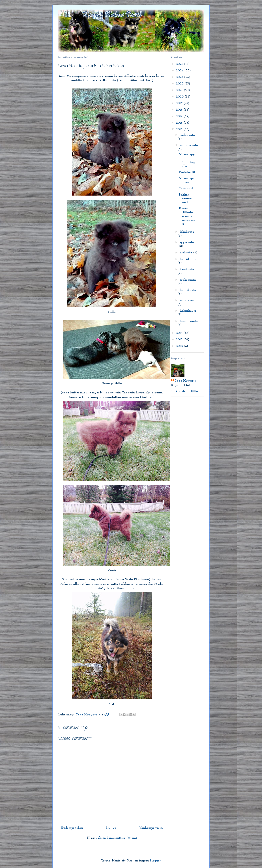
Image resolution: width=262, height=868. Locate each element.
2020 (180, 97)
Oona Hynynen (185, 381)
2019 (180, 103)
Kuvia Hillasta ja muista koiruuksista (187, 216)
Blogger (155, 861)
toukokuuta (188, 280)
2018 (180, 110)
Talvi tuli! (186, 189)
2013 (180, 340)
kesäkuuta (187, 270)
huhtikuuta (188, 290)
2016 (180, 123)
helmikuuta (188, 311)
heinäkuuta (188, 259)
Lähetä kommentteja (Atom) (116, 838)
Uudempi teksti (72, 828)
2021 (180, 90)
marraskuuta (189, 145)
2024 (180, 71)
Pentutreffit (187, 172)
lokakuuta (187, 232)
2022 (180, 84)
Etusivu (111, 828)
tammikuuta (189, 321)
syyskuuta (187, 242)
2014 (180, 333)
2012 (180, 346)
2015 (180, 129)
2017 (180, 116)
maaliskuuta (189, 301)
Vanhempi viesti (151, 828)
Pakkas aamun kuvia (185, 199)
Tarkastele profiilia (185, 391)
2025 (180, 64)
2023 (180, 77)
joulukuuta (187, 135)
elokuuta (186, 253)
